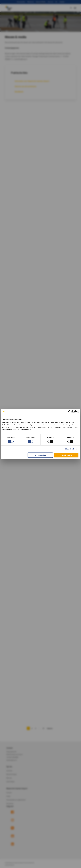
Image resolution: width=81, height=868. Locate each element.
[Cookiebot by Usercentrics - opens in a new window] (70, 412)
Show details (70, 449)
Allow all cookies (66, 455)
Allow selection (40, 455)
